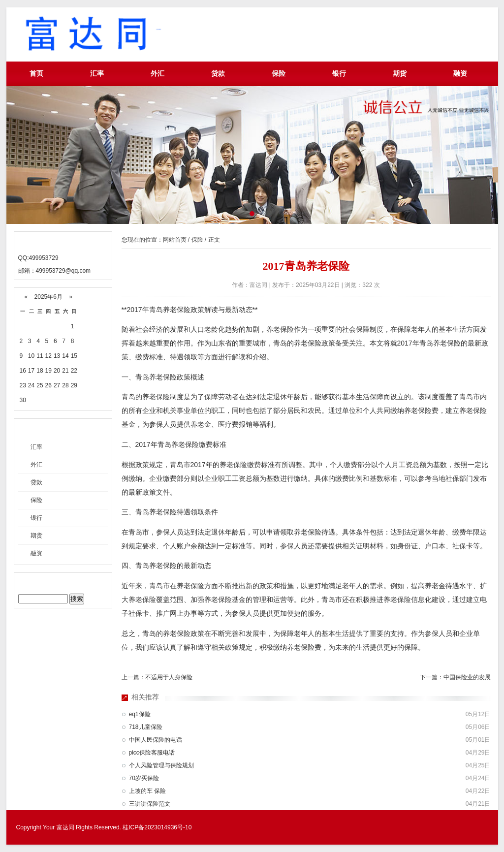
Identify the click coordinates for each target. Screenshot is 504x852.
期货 (400, 74)
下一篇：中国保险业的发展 (455, 677)
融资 (460, 74)
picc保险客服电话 (152, 753)
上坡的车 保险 (147, 791)
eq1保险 (140, 714)
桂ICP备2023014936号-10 (157, 827)
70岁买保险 (144, 778)
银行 (339, 74)
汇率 (97, 74)
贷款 (218, 74)
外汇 (157, 74)
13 (57, 356)
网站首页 (175, 240)
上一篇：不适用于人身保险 (157, 677)
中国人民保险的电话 (156, 740)
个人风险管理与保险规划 (161, 765)
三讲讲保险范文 (150, 804)
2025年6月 (48, 297)
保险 (279, 74)
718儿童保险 (146, 727)
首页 (36, 74)
